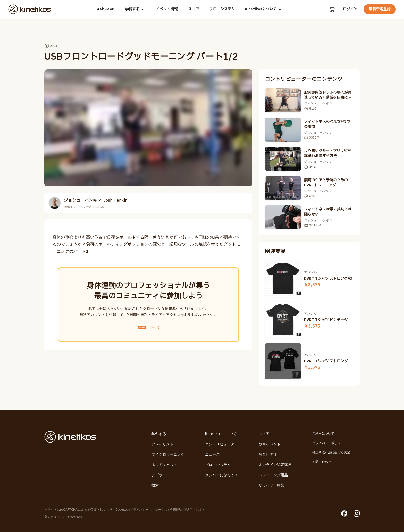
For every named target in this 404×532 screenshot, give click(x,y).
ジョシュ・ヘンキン (96, 200)
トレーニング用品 (273, 475)
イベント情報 (166, 9)
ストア (193, 9)
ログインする (166, 331)
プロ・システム (221, 9)
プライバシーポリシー (328, 443)
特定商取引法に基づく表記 (331, 452)
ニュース (212, 455)
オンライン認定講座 (275, 465)
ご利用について (323, 433)
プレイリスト (162, 444)
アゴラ (157, 475)
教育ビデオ (268, 455)
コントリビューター (222, 444)
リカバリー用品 (271, 485)
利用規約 (177, 510)
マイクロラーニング (168, 455)
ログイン (350, 9)
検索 (155, 485)
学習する (134, 9)
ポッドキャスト (164, 465)
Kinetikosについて (263, 9)
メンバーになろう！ (222, 475)
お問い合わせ (322, 462)
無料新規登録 (380, 9)
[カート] (331, 9)
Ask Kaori (105, 9)
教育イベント (270, 444)
